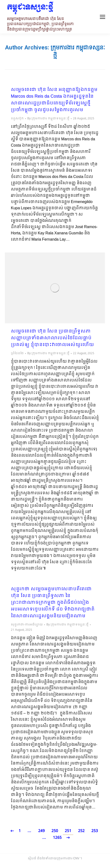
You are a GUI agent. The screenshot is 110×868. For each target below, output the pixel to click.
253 (95, 831)
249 (41, 831)
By (48, 119)
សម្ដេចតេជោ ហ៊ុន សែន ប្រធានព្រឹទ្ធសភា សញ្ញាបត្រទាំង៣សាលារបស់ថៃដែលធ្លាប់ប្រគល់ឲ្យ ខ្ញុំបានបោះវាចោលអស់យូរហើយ (52, 338)
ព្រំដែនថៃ (17, 353)
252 (81, 831)
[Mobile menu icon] (103, 17)
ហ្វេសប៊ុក (17, 119)
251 (68, 831)
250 (55, 831)
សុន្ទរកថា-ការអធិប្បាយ (27, 625)
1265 (57, 838)
